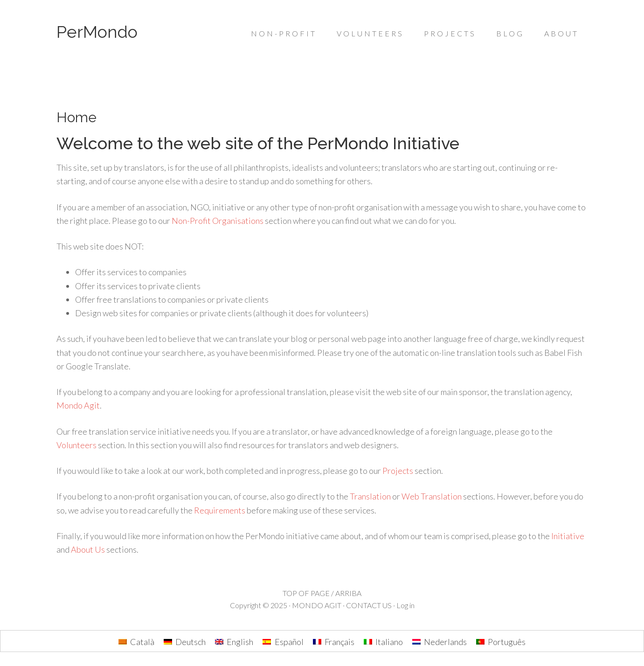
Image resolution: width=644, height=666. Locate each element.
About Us (88, 549)
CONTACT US (369, 605)
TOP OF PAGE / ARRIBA (322, 593)
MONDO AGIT (317, 605)
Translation (370, 496)
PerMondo (97, 32)
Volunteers (76, 445)
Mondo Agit (78, 405)
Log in (405, 605)
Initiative (568, 536)
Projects (398, 471)
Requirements (220, 510)
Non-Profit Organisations (218, 221)
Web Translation (432, 496)
